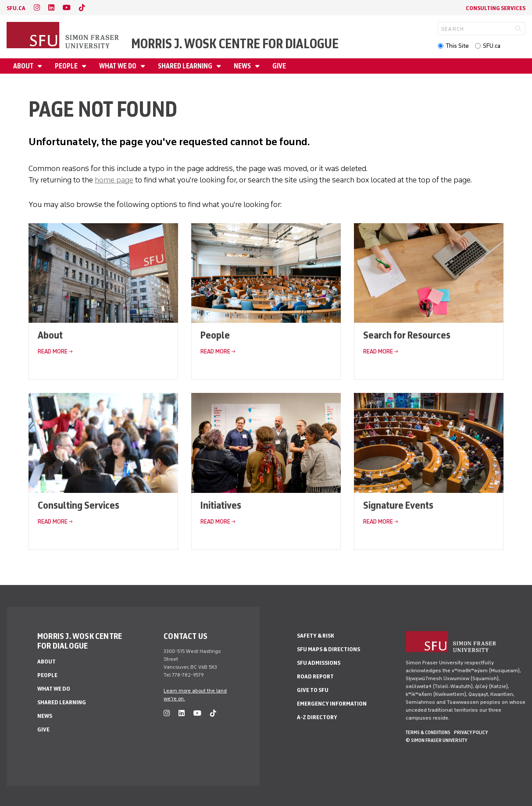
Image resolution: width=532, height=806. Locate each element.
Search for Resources (407, 335)
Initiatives (221, 505)
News (243, 66)
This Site (457, 46)
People (67, 66)
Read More (53, 351)
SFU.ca (492, 46)
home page (114, 180)
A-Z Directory (317, 717)
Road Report (315, 676)
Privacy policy (471, 732)
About (24, 66)
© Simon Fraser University (436, 740)
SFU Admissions (319, 663)
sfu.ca (16, 8)
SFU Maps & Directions (328, 649)
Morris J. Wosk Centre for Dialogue (235, 44)
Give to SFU (313, 690)
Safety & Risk (316, 636)
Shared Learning (186, 66)
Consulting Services (496, 8)
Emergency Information (332, 704)
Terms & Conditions (428, 732)
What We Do (118, 66)
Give (279, 66)
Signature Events (398, 505)
